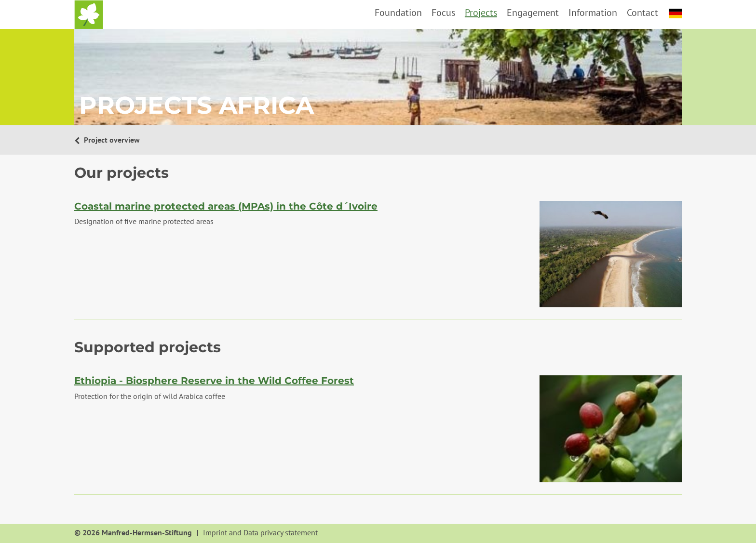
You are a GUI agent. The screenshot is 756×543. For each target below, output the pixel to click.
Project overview (111, 140)
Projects (481, 13)
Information (593, 13)
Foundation (398, 13)
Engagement (533, 13)
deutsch (675, 13)
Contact (642, 13)
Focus (443, 13)
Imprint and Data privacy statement (260, 533)
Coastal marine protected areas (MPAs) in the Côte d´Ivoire (226, 206)
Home (89, 14)
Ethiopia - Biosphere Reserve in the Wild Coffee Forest (214, 381)
